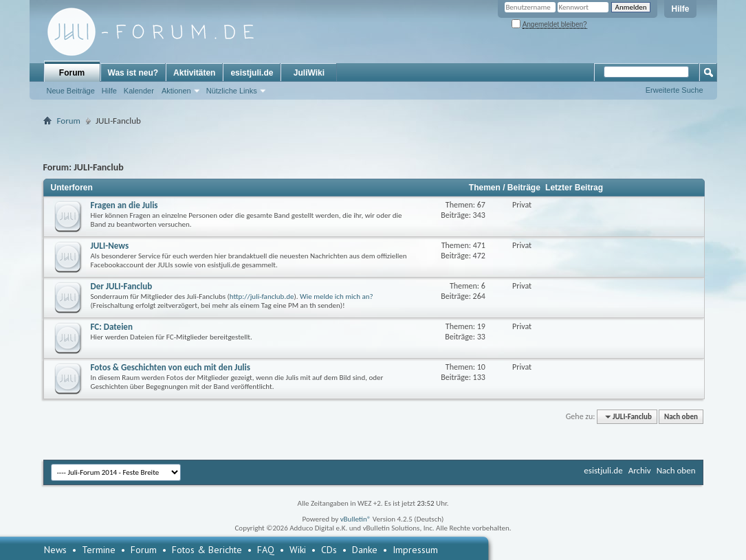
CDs (329, 550)
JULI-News (110, 246)
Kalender (139, 91)
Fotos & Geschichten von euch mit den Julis (171, 367)
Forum (72, 73)
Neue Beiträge (71, 91)
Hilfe (680, 9)
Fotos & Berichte (207, 550)
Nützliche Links (232, 91)
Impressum (415, 550)
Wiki (298, 550)
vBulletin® (356, 519)
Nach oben (681, 417)
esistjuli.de (252, 73)
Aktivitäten (194, 73)
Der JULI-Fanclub (122, 286)
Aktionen (176, 91)
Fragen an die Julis (124, 205)
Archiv (640, 470)
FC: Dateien (112, 327)
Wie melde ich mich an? (337, 296)
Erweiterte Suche (674, 90)
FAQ (266, 550)
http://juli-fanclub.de (262, 296)
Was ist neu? (133, 73)
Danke (365, 550)
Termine (99, 550)
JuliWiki (309, 73)
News (55, 550)
